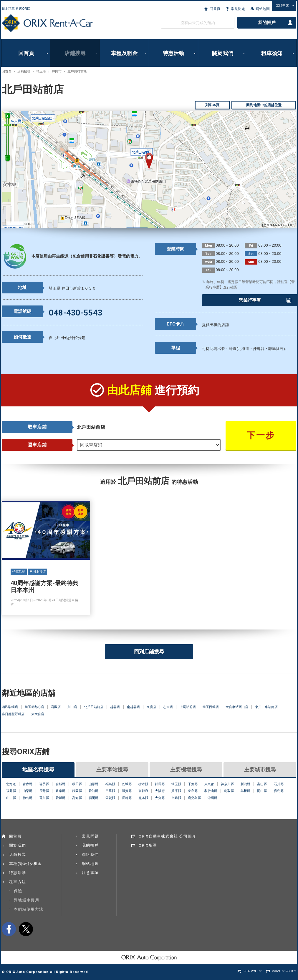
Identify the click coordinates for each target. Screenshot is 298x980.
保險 (18, 891)
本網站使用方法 (29, 909)
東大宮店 (38, 714)
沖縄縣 (212, 798)
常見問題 (238, 9)
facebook (9, 929)
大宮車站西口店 (237, 707)
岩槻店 (56, 707)
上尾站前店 (188, 707)
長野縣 (44, 791)
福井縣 (11, 791)
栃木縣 (143, 784)
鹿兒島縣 (194, 798)
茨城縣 (127, 784)
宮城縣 (61, 784)
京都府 (143, 791)
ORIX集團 (148, 845)
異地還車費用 (27, 900)
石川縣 (279, 784)
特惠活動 (173, 53)
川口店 (72, 707)
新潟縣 (245, 784)
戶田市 (57, 71)
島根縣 (245, 791)
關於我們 (223, 53)
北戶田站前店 (94, 707)
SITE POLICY (253, 971)
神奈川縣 (227, 784)
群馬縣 (160, 784)
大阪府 (160, 791)
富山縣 (262, 784)
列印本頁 (212, 105)
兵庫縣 (176, 791)
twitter (26, 929)
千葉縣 (193, 784)
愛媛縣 (61, 798)
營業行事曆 (250, 300)
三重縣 (110, 791)
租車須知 (272, 53)
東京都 (209, 784)
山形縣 (93, 784)
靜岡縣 (77, 791)
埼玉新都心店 (34, 707)
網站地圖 (263, 9)
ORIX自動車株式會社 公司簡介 (167, 836)
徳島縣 (28, 798)
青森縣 (28, 784)
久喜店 (152, 707)
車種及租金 (124, 53)
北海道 (11, 784)
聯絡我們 (90, 854)
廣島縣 (279, 791)
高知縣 (77, 798)
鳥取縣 (229, 791)
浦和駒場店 (10, 707)
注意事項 (90, 873)
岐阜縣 (61, 791)
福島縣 (110, 784)
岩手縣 (44, 784)
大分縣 (160, 798)
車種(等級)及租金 (26, 864)
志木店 (168, 707)
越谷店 (115, 707)
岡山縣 (262, 791)
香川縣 (44, 798)
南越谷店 (133, 707)
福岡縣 (93, 798)
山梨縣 (28, 791)
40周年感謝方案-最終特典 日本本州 (46, 558)
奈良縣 (193, 791)
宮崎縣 (176, 798)
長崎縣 (127, 798)
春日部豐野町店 (13, 714)
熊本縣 (143, 798)
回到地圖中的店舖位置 (264, 105)
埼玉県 (41, 71)
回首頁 (215, 9)
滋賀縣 (127, 791)
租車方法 (18, 882)
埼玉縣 (176, 784)
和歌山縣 (211, 791)
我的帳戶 (267, 23)
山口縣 (11, 798)
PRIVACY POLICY (284, 971)
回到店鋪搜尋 (149, 652)
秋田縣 (77, 784)
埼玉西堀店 (211, 707)
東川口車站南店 (266, 707)
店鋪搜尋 (75, 53)
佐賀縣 (110, 798)
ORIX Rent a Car (47, 23)
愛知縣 (93, 791)
